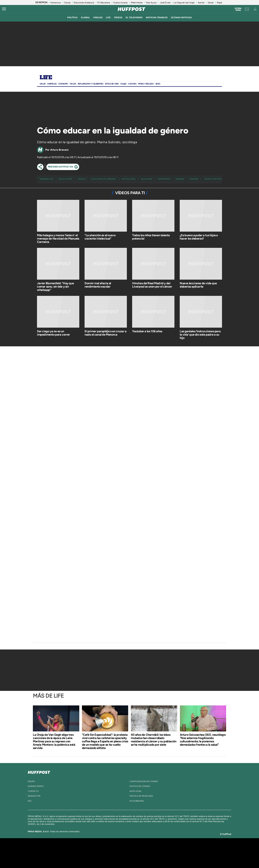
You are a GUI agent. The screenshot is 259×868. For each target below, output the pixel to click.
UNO (114, 853)
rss (30, 801)
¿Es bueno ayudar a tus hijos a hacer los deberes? (199, 237)
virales (98, 17)
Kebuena (185, 853)
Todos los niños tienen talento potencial (151, 237)
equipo (31, 781)
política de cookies (140, 786)
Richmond (90, 858)
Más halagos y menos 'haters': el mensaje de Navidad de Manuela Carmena (58, 239)
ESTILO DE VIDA (112, 84)
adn (176, 848)
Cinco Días (137, 853)
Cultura (132, 84)
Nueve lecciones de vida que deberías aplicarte (198, 285)
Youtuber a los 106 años (147, 331)
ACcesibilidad (137, 801)
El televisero (134, 17)
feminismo (164, 179)
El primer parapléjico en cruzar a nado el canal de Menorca (106, 333)
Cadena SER (155, 848)
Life (46, 78)
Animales (52, 84)
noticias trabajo (157, 17)
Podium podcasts (122, 858)
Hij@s (123, 84)
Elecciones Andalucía (84, 3)
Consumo (63, 84)
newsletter (34, 796)
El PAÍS (92, 848)
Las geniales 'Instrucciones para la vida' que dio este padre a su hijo (200, 335)
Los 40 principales (108, 848)
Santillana (123, 848)
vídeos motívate (214, 179)
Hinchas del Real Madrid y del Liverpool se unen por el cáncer (152, 285)
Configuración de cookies (144, 781)
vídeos (118, 17)
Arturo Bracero (59, 150)
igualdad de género (103, 179)
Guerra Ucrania (120, 3)
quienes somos (36, 786)
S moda (150, 858)
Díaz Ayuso (151, 3)
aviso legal (136, 791)
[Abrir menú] (4, 9)
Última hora (238, 9)
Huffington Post (96, 853)
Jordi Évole (165, 3)
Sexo (158, 84)
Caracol (188, 848)
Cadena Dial (149, 853)
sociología (128, 179)
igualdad (147, 179)
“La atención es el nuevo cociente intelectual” (100, 237)
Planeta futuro (173, 853)
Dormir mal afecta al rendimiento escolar (98, 285)
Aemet (201, 3)
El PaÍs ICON (136, 858)
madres (194, 179)
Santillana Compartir (141, 848)
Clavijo (67, 3)
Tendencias (46, 179)
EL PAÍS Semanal (161, 853)
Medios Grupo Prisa (62, 859)
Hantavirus (56, 3)
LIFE (108, 17)
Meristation (181, 858)
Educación (65, 179)
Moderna (106, 858)
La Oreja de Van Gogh (184, 3)
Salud (43, 84)
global (85, 17)
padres (180, 179)
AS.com (165, 848)
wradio (124, 853)
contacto (33, 791)
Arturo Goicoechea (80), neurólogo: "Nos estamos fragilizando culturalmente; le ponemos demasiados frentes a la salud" (203, 740)
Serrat (211, 3)
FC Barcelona (104, 3)
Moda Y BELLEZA (146, 84)
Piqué (219, 3)
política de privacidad (141, 796)
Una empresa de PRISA (62, 851)
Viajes (73, 84)
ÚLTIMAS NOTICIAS (181, 17)
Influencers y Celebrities (91, 84)
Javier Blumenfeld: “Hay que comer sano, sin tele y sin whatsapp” (55, 287)
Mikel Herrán (137, 3)
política (72, 17)
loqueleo (165, 858)
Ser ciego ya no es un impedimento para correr (53, 333)
